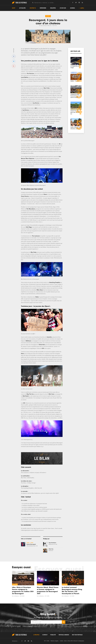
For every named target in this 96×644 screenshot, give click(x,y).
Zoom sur (63, 8)
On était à (33, 8)
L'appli (81, 8)
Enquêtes (53, 8)
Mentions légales (55, 641)
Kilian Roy (49, 26)
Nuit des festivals (77, 635)
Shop (14, 8)
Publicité (53, 635)
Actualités (22, 8)
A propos (36, 635)
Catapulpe (81, 641)
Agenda (72, 8)
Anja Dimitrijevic (44, 26)
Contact (45, 635)
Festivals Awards (64, 635)
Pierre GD (70, 641)
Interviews (43, 8)
